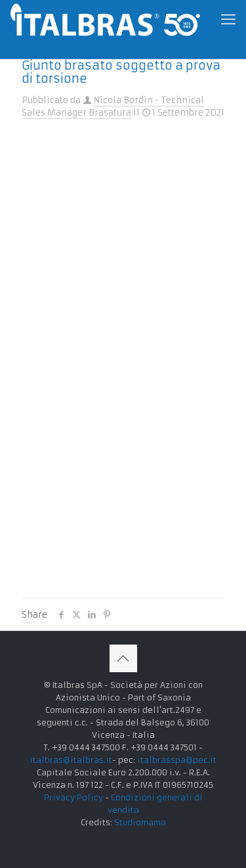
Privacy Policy (73, 797)
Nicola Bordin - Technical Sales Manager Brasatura (113, 106)
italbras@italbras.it (71, 760)
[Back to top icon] (123, 658)
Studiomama (140, 822)
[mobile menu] (228, 20)
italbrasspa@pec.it (177, 760)
